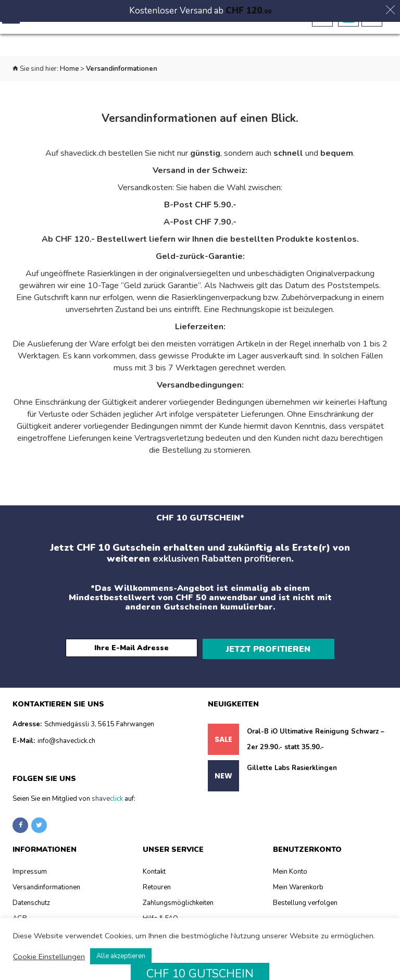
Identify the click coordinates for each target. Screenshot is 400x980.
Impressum (30, 879)
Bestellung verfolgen (305, 910)
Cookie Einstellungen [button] (49, 957)
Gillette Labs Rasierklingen (292, 775)
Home (69, 69)
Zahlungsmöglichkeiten (178, 910)
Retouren (157, 895)
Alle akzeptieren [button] (121, 956)
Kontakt (154, 879)
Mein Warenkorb (298, 895)
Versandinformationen (46, 895)
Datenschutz (31, 910)
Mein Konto (290, 879)
